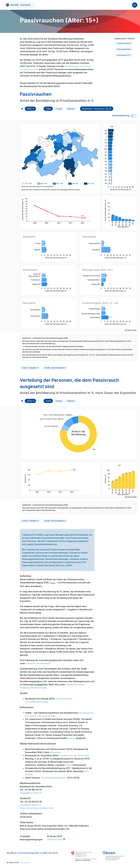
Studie (69, 765)
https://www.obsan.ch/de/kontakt (37, 808)
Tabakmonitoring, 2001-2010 (74, 755)
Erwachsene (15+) (124, 55)
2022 (29, 109)
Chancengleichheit (124, 49)
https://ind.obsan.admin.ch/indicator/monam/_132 (45, 829)
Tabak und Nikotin (124, 43)
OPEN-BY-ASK (55, 839)
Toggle (134, 116)
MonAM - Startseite (18, 5)
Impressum (25, 863)
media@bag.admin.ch (31, 793)
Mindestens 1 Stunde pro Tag (95, 109)
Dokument (55, 752)
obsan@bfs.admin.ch (30, 805)
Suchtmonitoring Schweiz (54, 778)
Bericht (71, 738)
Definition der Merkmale (38, 663)
